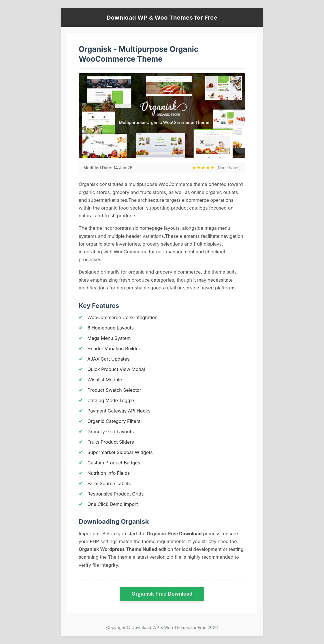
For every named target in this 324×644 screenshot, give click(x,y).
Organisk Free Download (162, 594)
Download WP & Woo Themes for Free (162, 18)
